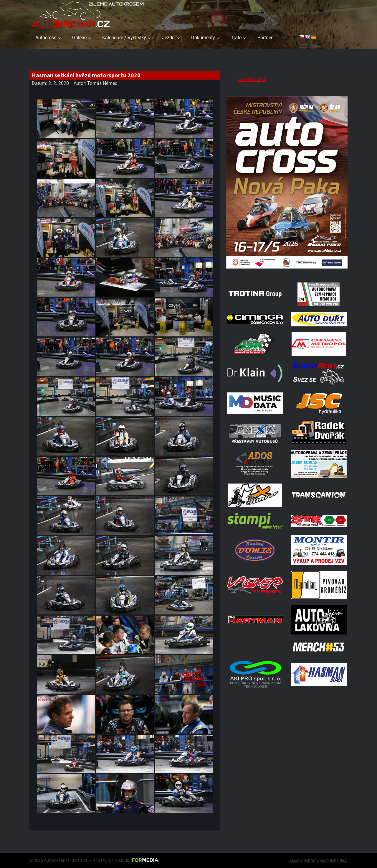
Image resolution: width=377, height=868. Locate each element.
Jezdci (169, 38)
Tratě (236, 38)
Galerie (79, 38)
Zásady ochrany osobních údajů (318, 860)
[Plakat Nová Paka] (287, 269)
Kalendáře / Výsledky (124, 38)
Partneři (266, 38)
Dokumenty (203, 38)
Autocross (46, 38)
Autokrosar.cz (252, 79)
